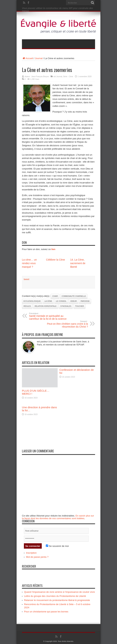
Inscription (31, 553)
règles (27, 306)
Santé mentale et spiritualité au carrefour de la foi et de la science (51, 316)
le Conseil (61, 301)
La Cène (48, 301)
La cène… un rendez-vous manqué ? (29, 263)
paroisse (85, 301)
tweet (26, 279)
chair (55, 296)
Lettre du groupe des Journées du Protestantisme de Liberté (55, 596)
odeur (73, 301)
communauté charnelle (74, 296)
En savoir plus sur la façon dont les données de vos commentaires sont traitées (58, 517)
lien (53, 249)
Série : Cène (68, 77)
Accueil (27, 58)
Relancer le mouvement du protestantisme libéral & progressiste (57, 600)
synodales (66, 306)
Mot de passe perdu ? (37, 557)
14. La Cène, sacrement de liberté (78, 263)
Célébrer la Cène (55, 260)
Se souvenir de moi (57, 546)
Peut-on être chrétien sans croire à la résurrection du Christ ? (66, 324)
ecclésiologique (32, 301)
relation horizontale (45, 306)
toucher (79, 306)
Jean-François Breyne (40, 77)
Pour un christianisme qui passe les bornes (46, 612)
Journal (39, 58)
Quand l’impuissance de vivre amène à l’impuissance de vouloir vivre (59, 592)
